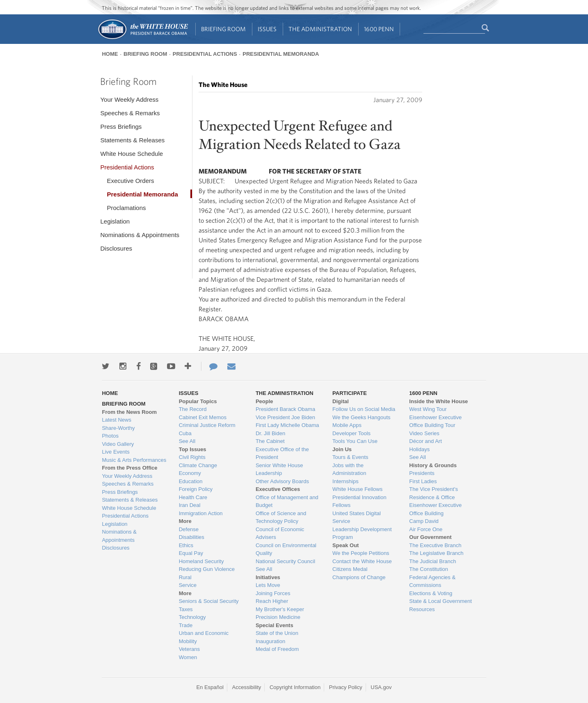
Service (188, 585)
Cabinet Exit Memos (203, 417)
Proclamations (126, 208)
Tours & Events (350, 457)
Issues (267, 29)
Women (188, 657)
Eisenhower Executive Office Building (435, 509)
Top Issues (193, 449)
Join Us (342, 449)
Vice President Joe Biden (285, 417)
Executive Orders (130, 181)
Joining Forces (273, 593)
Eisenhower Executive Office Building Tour (435, 421)
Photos (110, 436)
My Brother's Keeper (280, 609)
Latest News (117, 420)
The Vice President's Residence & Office (434, 493)
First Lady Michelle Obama (287, 425)
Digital (341, 401)
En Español (210, 687)
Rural (185, 577)
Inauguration (270, 641)
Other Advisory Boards (282, 481)
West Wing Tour (428, 409)
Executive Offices (278, 489)
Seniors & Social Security (209, 601)
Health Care (193, 497)
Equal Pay (191, 553)
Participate (350, 393)
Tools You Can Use (355, 441)
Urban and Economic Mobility (204, 637)
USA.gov (381, 687)
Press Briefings (121, 127)
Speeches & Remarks (130, 113)
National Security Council (285, 561)
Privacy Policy (346, 687)
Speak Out (345, 545)
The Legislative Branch (436, 553)
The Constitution (429, 569)
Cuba (185, 433)
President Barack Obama (285, 409)
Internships (345, 481)
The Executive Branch (435, 545)
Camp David (424, 521)
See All (187, 441)
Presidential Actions (205, 54)
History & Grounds (433, 465)
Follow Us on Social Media (364, 409)
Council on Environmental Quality (286, 549)
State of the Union (277, 633)
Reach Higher (272, 601)
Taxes (186, 609)
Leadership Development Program (362, 533)
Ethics (186, 545)
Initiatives (268, 577)
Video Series (424, 433)
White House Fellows (357, 489)
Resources (422, 609)
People (264, 401)
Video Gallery (118, 444)
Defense (189, 529)
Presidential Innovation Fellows (359, 501)
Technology (192, 617)
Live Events (116, 452)
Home (110, 54)
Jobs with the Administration (349, 469)
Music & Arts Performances (134, 460)
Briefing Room (223, 29)
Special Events (275, 625)
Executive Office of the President (282, 453)
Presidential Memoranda (281, 54)
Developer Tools (351, 433)
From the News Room (129, 412)
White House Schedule (132, 154)
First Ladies (423, 481)
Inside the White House (438, 401)
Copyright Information (295, 687)
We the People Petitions (361, 553)
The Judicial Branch (432, 561)
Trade (186, 625)
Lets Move (268, 585)
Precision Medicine (278, 617)
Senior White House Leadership (279, 469)
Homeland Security (201, 561)
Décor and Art (426, 441)
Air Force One (426, 529)
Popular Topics (198, 401)
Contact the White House (362, 561)
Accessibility (247, 687)
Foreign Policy (196, 489)
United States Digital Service (357, 517)
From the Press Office (129, 468)
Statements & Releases (132, 140)
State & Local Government (440, 601)
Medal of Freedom (277, 649)
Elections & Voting (431, 593)
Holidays (419, 449)
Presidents (422, 473)
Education (191, 481)
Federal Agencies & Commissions (432, 581)
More (185, 521)
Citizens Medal (350, 569)
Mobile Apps (347, 425)
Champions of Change (359, 577)
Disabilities (192, 537)
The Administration (320, 29)
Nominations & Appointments (140, 235)
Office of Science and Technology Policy (281, 517)
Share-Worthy (118, 428)
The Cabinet (270, 441)
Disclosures (116, 248)
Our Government (430, 537)
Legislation (115, 221)
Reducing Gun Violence (207, 569)
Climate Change (198, 465)
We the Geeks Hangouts (361, 417)
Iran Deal (190, 505)
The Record (193, 409)
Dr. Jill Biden (270, 433)
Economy (190, 473)
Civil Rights (192, 457)
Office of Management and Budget (287, 501)
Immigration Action (201, 513)
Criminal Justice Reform (207, 425)
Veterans (189, 649)
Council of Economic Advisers (280, 533)
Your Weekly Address (129, 99)
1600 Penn (379, 29)
